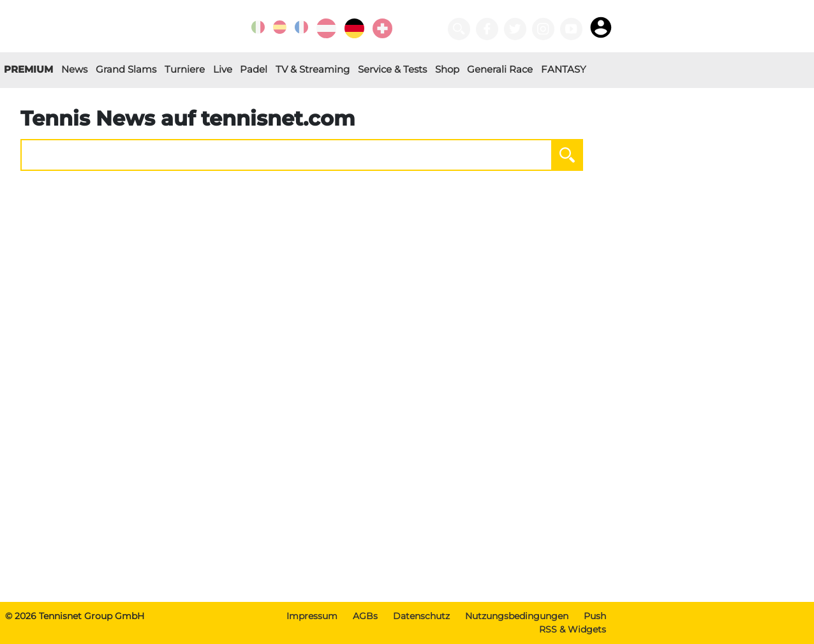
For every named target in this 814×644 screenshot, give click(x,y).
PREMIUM (28, 69)
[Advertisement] (309, 502)
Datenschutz (421, 616)
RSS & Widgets (573, 629)
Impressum (312, 616)
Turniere (185, 69)
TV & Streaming (313, 69)
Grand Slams (126, 69)
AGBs (365, 616)
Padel (254, 69)
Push (595, 616)
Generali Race (500, 69)
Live (223, 69)
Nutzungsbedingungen (517, 616)
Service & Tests (392, 69)
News (74, 69)
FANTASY (564, 69)
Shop (447, 69)
